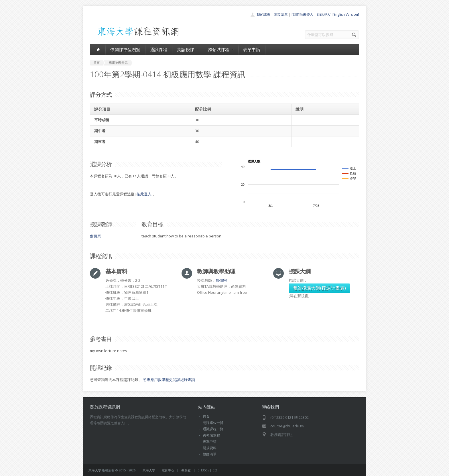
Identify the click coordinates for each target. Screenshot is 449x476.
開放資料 (210, 448)
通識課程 (159, 49)
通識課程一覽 (213, 429)
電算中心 (168, 470)
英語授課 (188, 49)
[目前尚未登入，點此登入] (312, 14)
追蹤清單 (281, 14)
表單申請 (252, 49)
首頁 (206, 416)
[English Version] (346, 14)
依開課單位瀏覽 (125, 49)
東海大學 (95, 470)
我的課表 (263, 14)
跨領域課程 (221, 49)
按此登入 (144, 194)
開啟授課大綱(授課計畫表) (319, 288)
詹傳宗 (95, 236)
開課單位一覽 (213, 423)
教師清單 (210, 454)
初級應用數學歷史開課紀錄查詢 (169, 380)
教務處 (186, 470)
